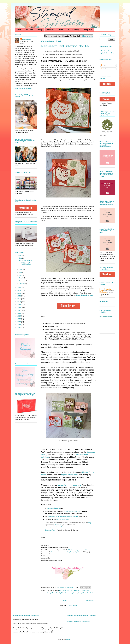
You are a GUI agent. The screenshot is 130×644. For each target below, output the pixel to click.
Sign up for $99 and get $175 (73, 511)
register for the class (69, 475)
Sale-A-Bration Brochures (84, 295)
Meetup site (58, 525)
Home (19, 30)
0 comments (69, 587)
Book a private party (73, 30)
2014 (19, 319)
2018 (19, 307)
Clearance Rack (50, 530)
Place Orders (29, 30)
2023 (19, 293)
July (21, 258)
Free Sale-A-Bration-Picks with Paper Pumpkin (63, 516)
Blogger (69, 640)
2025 (19, 287)
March (22, 278)
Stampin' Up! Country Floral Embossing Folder (62, 593)
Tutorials (60, 30)
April (21, 275)
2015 (19, 316)
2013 (19, 322)
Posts (104, 65)
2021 (19, 299)
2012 (19, 325)
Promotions (50, 30)
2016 (19, 313)
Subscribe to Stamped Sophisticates (79, 621)
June (21, 269)
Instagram (50, 527)
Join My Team (88, 30)
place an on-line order (54, 508)
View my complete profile (23, 88)
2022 (19, 296)
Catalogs (40, 30)
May (21, 272)
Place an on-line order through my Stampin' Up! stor (66, 552)
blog (89, 523)
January (22, 284)
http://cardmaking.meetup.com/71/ (78, 550)
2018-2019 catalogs (63, 520)
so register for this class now (69, 485)
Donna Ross (27, 39)
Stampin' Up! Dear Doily (86, 593)
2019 (19, 305)
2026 (19, 256)
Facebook (59, 527)
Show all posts (87, 36)
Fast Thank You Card (66, 590)
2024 (19, 290)
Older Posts (90, 600)
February (22, 281)
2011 (19, 328)
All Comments (106, 69)
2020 (19, 302)
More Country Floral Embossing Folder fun (65, 46)
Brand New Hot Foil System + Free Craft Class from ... (25, 263)
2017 (19, 310)
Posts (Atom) (73, 605)
